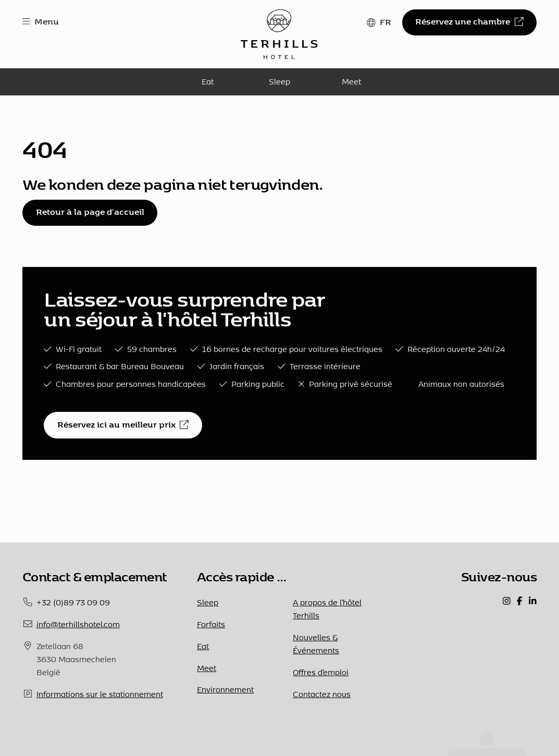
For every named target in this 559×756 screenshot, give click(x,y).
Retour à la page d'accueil (90, 212)
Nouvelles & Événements (316, 644)
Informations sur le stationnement (100, 694)
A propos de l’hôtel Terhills (327, 609)
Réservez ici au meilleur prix (123, 424)
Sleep (279, 81)
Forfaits (211, 624)
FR (386, 22)
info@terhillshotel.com (78, 624)
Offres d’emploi (321, 672)
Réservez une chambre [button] (469, 21)
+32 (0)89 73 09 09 (73, 602)
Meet (351, 81)
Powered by (244, 729)
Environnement (225, 689)
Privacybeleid (192, 729)
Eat (208, 81)
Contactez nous (322, 694)
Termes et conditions (129, 729)
